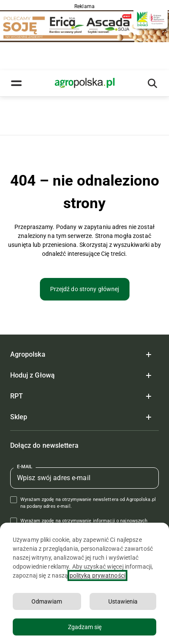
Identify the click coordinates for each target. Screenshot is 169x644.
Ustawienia (123, 601)
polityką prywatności (97, 575)
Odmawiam (47, 601)
